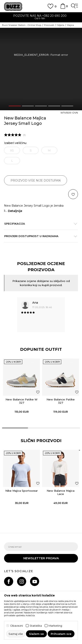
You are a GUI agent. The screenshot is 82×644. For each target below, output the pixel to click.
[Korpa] (63, 8)
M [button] (49, 150)
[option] (41, 17)
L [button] (12, 161)
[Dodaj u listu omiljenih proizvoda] (38, 392)
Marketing (55, 626)
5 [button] (67, 106)
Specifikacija (39, 224)
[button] (73, 194)
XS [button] (12, 150)
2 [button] (28, 106)
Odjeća (60, 25)
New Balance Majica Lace (61, 492)
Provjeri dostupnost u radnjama (39, 236)
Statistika (36, 626)
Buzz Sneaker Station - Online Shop (22, 25)
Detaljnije (15, 211)
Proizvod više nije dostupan (36, 180)
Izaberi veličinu (15, 143)
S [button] (31, 150)
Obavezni (17, 626)
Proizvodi (49, 25)
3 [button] (41, 106)
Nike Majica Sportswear (22, 491)
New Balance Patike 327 (61, 401)
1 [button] (15, 106)
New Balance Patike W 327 (22, 401)
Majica (70, 25)
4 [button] (54, 106)
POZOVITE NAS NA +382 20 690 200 (41, 16)
